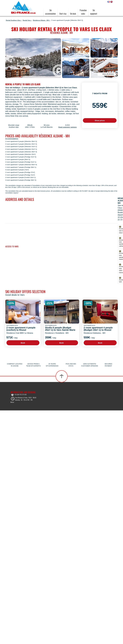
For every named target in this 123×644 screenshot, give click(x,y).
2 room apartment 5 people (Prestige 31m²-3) (21, 157)
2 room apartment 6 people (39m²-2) (18, 159)
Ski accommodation (50, 12)
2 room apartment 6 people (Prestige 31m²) (20, 175)
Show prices (100, 120)
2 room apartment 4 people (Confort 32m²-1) (20, 177)
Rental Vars (27, 20)
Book (23, 343)
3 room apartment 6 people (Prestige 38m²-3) (21, 180)
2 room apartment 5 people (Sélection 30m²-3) (21, 152)
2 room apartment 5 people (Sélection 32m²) (20, 154)
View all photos (106, 74)
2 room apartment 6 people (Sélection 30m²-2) (21, 141)
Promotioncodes (83, 12)
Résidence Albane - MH (41, 20)
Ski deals (73, 14)
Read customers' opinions (68, 127)
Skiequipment (94, 12)
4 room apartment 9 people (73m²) (17, 170)
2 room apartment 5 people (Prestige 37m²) (20, 172)
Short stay (63, 14)
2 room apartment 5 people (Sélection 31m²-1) (21, 147)
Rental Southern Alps (13, 20)
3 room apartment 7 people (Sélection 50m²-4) (21, 165)
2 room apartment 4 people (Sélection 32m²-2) (21, 144)
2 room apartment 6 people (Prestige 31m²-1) (21, 162)
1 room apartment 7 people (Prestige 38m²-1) (21, 167)
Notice (12, 402)
